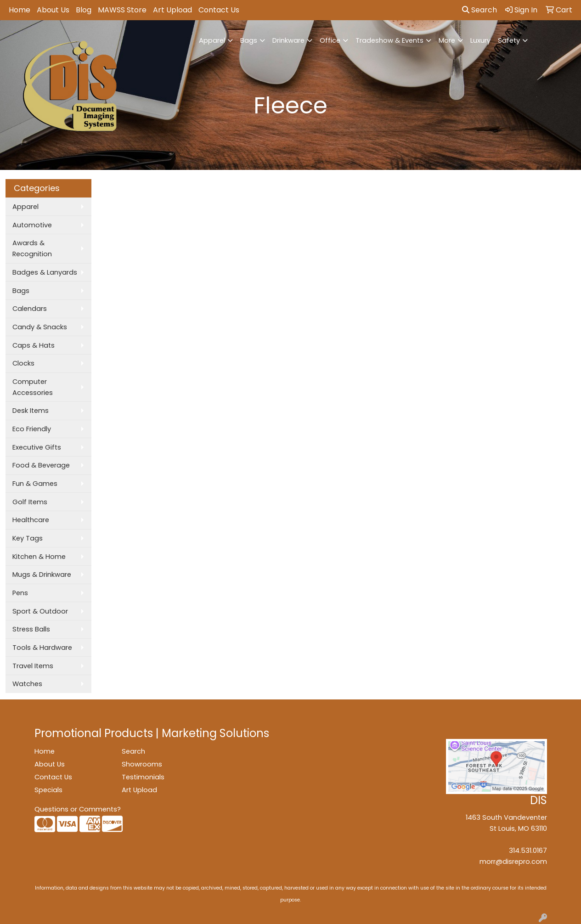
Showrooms (142, 764)
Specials (48, 790)
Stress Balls (31, 629)
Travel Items (33, 666)
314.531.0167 (528, 851)
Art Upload (172, 10)
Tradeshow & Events (389, 40)
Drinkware (288, 40)
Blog (84, 10)
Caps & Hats (34, 345)
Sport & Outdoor (40, 611)
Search (479, 10)
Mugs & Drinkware (42, 575)
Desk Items (31, 411)
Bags (249, 40)
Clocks (23, 363)
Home (20, 10)
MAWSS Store (122, 10)
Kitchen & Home (39, 557)
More (447, 40)
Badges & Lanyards (45, 272)
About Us (53, 10)
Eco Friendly (32, 429)
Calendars (30, 309)
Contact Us (219, 10)
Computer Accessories (33, 387)
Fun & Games (35, 484)
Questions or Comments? (78, 809)
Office (330, 40)
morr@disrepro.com (513, 862)
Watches (27, 684)
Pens (20, 593)
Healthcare (31, 520)
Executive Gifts (37, 447)
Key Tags (28, 538)
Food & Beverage (41, 465)
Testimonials (143, 777)
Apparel (212, 40)
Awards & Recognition (32, 248)
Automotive (32, 225)
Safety (509, 40)
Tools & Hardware (42, 648)
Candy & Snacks (40, 327)
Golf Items (30, 502)
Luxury (480, 40)
